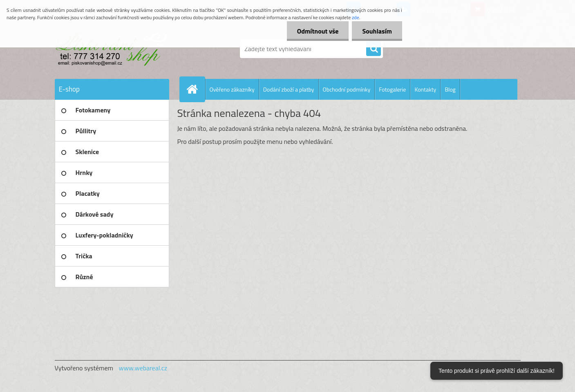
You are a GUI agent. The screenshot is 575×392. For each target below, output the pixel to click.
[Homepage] (196, 89)
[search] (374, 49)
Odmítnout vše (318, 31)
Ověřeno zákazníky (232, 89)
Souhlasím (377, 31)
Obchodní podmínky (347, 89)
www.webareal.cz (143, 368)
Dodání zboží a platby (289, 89)
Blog (450, 89)
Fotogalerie (392, 89)
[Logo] (111, 49)
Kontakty (425, 89)
